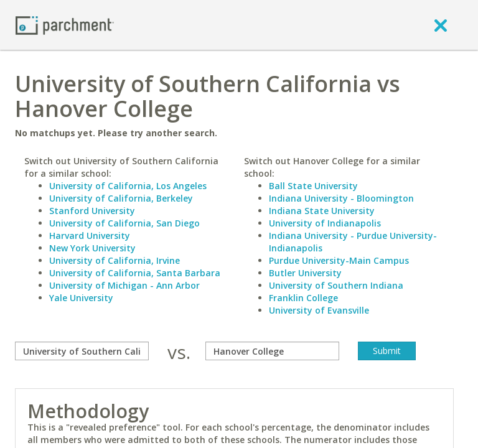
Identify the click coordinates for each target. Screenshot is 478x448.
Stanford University (92, 211)
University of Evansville (319, 310)
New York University (92, 248)
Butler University (305, 273)
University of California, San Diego (124, 223)
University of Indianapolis (325, 223)
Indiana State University (322, 211)
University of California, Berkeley (121, 198)
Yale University (81, 298)
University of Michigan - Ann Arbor (124, 285)
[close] (441, 25)
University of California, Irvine (115, 260)
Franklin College (303, 298)
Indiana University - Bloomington (341, 198)
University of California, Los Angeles (128, 186)
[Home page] (65, 25)
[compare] (82, 351)
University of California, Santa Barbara (135, 273)
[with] (272, 351)
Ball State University (313, 186)
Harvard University (90, 236)
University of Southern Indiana (336, 285)
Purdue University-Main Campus (339, 260)
